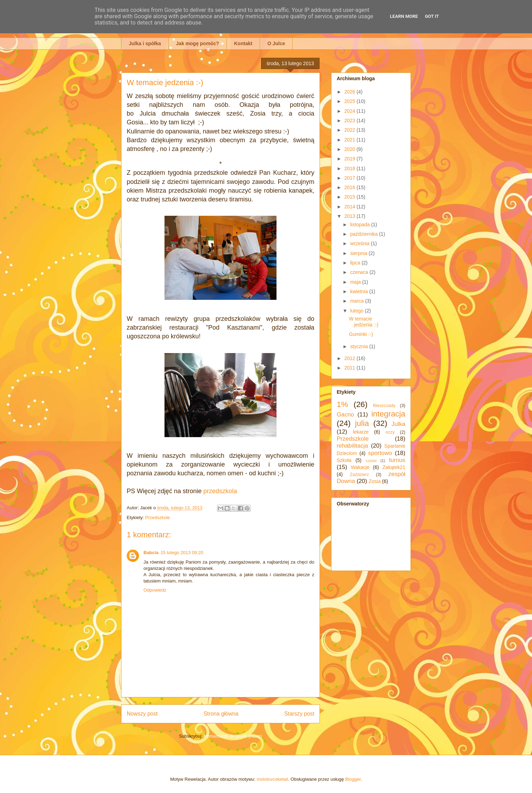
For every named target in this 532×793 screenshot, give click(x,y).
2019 (351, 159)
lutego (357, 311)
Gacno (345, 415)
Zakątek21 (394, 467)
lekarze (361, 432)
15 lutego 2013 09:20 (182, 553)
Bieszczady (384, 406)
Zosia (374, 481)
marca (358, 301)
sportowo (380, 453)
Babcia (151, 553)
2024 (351, 111)
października (365, 234)
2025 (351, 101)
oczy (390, 432)
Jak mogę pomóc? (198, 43)
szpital (371, 461)
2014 (351, 207)
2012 (351, 358)
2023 (351, 120)
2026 (351, 92)
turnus (397, 460)
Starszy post (299, 714)
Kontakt (243, 43)
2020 (351, 149)
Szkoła (344, 460)
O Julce (276, 43)
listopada (360, 225)
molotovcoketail (272, 779)
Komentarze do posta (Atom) (233, 736)
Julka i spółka (145, 43)
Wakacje (360, 467)
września (360, 243)
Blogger (353, 779)
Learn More (404, 16)
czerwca (360, 272)
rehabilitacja (352, 446)
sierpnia (359, 253)
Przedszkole (158, 518)
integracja (388, 414)
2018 (351, 168)
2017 (351, 178)
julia (362, 423)
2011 (351, 368)
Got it (432, 16)
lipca (356, 263)
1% (342, 404)
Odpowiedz (155, 590)
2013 (351, 216)
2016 (351, 187)
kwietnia (359, 291)
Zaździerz (360, 475)
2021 (351, 140)
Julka (398, 424)
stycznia (359, 346)
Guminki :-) (361, 334)
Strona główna (221, 714)
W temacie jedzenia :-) (364, 322)
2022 (351, 130)
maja (356, 282)
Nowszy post (142, 714)
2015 (351, 197)
